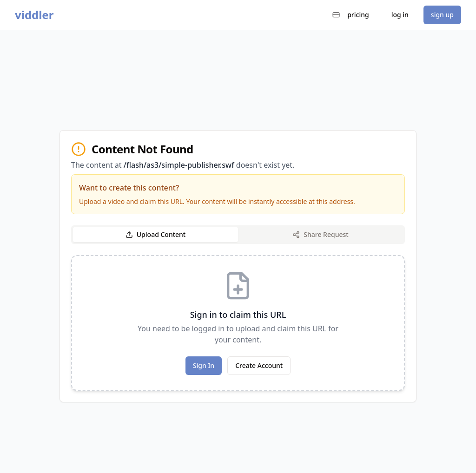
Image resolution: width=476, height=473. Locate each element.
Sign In (204, 365)
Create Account (259, 365)
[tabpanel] (238, 323)
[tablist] (238, 235)
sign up (442, 15)
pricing (351, 15)
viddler (34, 15)
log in (400, 15)
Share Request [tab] (320, 234)
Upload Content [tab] (155, 234)
